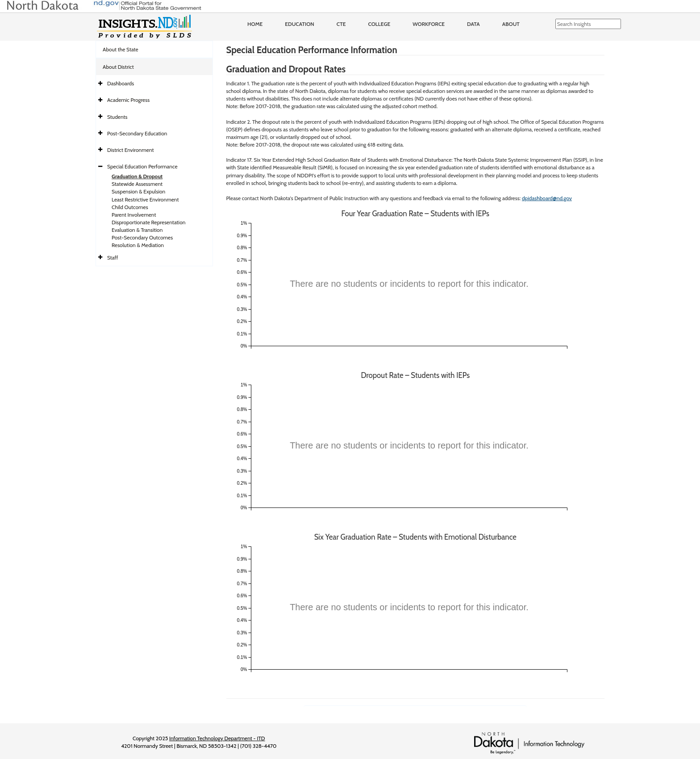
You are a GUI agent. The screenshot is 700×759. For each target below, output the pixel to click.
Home (255, 24)
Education (300, 24)
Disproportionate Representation (148, 222)
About (511, 24)
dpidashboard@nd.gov (547, 198)
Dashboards (121, 83)
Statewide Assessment (137, 184)
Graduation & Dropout (137, 176)
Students (117, 117)
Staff (113, 258)
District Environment (131, 150)
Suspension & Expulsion (138, 191)
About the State (121, 49)
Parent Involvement (134, 215)
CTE (341, 24)
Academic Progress (128, 100)
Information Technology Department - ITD (217, 738)
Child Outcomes (130, 207)
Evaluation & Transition (137, 230)
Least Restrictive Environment (145, 199)
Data (473, 24)
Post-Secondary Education (137, 133)
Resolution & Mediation (138, 245)
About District (118, 67)
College (379, 24)
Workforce (429, 24)
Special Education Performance (142, 166)
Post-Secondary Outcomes (142, 237)
